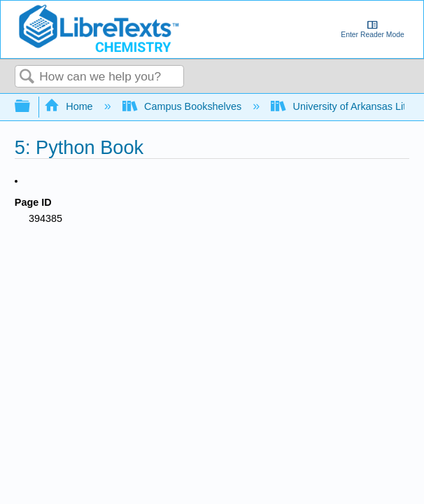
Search (27, 77)
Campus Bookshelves (184, 106)
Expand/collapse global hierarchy (31, 107)
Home (70, 106)
